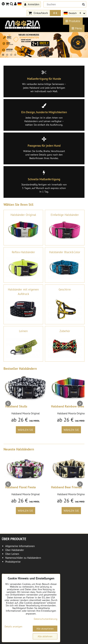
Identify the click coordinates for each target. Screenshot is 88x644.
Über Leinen (12, 554)
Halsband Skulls (16, 406)
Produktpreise (13, 562)
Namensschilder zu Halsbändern (23, 558)
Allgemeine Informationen (20, 546)
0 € (55, 13)
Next (80, 404)
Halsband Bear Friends (66, 487)
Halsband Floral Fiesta (21, 487)
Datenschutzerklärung (46, 619)
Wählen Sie (26, 430)
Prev (8, 404)
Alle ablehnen (45, 636)
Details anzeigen (13, 627)
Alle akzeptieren (45, 629)
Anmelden (32, 4)
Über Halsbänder (15, 550)
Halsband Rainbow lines (68, 406)
